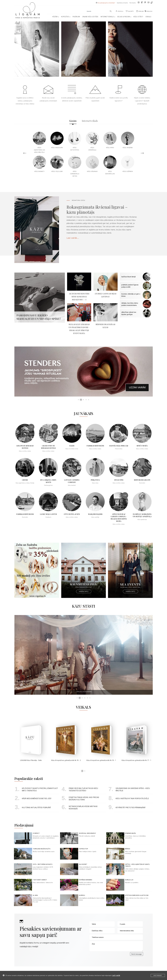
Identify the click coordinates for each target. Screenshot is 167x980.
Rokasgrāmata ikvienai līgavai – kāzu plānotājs (97, 209)
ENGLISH (148, 11)
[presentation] (105, 956)
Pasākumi (76, 17)
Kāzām (56, 17)
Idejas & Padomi (124, 17)
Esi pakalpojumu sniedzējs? (106, 3)
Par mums (133, 3)
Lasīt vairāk (116, 975)
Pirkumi (140, 11)
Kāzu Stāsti (138, 17)
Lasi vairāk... (73, 238)
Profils (119, 11)
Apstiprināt (158, 976)
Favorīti (130, 11)
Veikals (148, 17)
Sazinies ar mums (122, 3)
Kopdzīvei (66, 17)
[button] (78, 400)
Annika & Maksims (84, 692)
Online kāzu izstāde (90, 17)
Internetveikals (108, 17)
